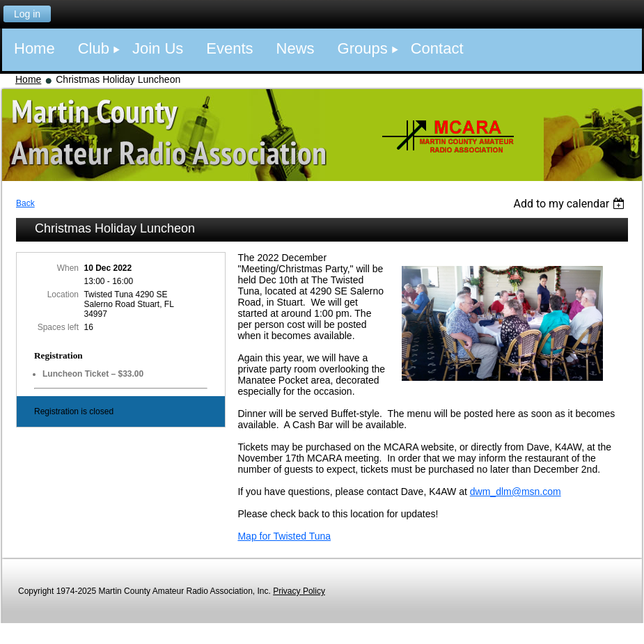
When (68, 268)
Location (63, 294)
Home (28, 79)
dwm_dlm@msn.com (516, 492)
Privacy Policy (299, 591)
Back (25, 203)
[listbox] (571, 204)
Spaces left (58, 327)
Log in (27, 14)
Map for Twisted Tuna (284, 536)
